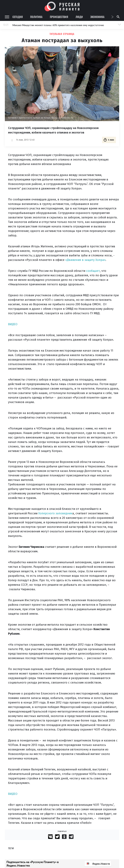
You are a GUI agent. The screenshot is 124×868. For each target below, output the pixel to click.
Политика (36, 17)
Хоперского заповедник (55, 513)
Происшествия (59, 17)
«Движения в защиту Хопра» (85, 260)
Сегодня (18, 17)
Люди (79, 17)
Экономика (97, 17)
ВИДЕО (13, 324)
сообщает (93, 271)
